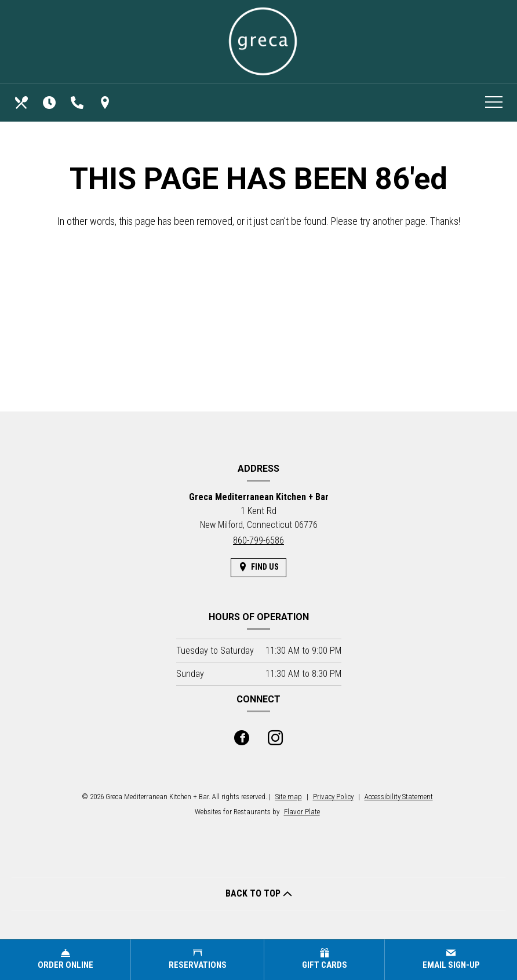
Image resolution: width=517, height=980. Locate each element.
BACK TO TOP (259, 893)
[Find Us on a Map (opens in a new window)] (106, 103)
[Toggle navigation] (494, 103)
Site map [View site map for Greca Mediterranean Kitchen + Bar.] (289, 797)
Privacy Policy (333, 797)
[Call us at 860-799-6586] (78, 103)
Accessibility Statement (399, 797)
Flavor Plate (302, 812)
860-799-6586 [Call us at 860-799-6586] (258, 540)
